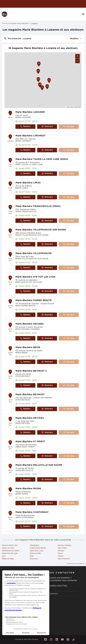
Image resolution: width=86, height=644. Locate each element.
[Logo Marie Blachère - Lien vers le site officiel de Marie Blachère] (4, 14)
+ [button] (78, 56)
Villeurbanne (34, 545)
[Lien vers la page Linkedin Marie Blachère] (57, 640)
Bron (32, 556)
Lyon (4, 556)
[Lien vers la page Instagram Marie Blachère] (51, 640)
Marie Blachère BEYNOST (30, 395)
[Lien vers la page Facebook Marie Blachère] (46, 640)
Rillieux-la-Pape (8, 559)
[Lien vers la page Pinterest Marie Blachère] (68, 640)
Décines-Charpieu (65, 545)
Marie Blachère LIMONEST (31, 136)
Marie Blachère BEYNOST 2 (31, 371)
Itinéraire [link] (47, 127)
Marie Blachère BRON (28, 347)
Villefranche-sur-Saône (11, 551)
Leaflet (68, 107)
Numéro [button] (25, 127)
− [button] (77, 61)
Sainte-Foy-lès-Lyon (10, 553)
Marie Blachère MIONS (28, 489)
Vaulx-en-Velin (35, 553)
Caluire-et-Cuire (8, 548)
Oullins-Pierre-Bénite (38, 548)
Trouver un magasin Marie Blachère (15, 24)
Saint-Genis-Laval (37, 551)
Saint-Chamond (64, 559)
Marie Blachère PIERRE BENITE (34, 300)
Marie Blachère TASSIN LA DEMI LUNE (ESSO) (42, 159)
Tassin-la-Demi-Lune (10, 545)
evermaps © (80, 564)
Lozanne (34, 24)
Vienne (60, 556)
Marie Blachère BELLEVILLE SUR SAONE (39, 465)
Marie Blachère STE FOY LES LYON (35, 277)
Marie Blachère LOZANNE (30, 112)
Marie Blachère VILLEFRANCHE (34, 253)
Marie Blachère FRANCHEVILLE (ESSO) (38, 206)
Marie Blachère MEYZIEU (30, 418)
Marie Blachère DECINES (30, 324)
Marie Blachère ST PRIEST (30, 442)
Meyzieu (61, 551)
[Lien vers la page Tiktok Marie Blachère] (74, 640)
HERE (79, 107)
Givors (60, 553)
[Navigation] (83, 14)
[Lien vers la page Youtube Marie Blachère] (62, 640)
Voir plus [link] (69, 127)
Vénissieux (34, 559)
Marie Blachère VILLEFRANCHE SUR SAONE (41, 230)
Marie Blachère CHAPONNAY (32, 512)
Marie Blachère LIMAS (28, 183)
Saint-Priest (62, 548)
